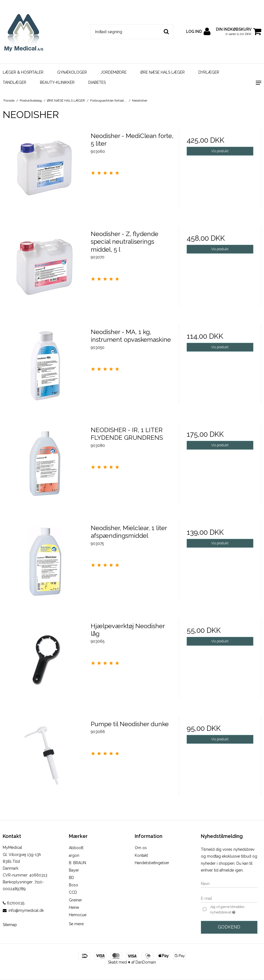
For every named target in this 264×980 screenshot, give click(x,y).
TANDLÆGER (14, 82)
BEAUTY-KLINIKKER (57, 82)
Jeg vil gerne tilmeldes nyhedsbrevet (233, 910)
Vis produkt (220, 151)
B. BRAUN (77, 863)
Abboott (76, 848)
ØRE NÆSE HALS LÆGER (162, 72)
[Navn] (229, 883)
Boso (74, 885)
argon (74, 855)
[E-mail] (229, 898)
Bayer (74, 870)
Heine (74, 907)
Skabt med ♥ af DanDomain (132, 962)
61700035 (14, 903)
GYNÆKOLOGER (72, 72)
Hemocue (78, 915)
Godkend (229, 927)
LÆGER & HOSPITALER (23, 72)
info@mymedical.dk (26, 910)
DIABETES (97, 82)
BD (71, 878)
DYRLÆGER (209, 72)
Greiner (75, 900)
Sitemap (10, 925)
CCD (73, 892)
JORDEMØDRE (114, 72)
